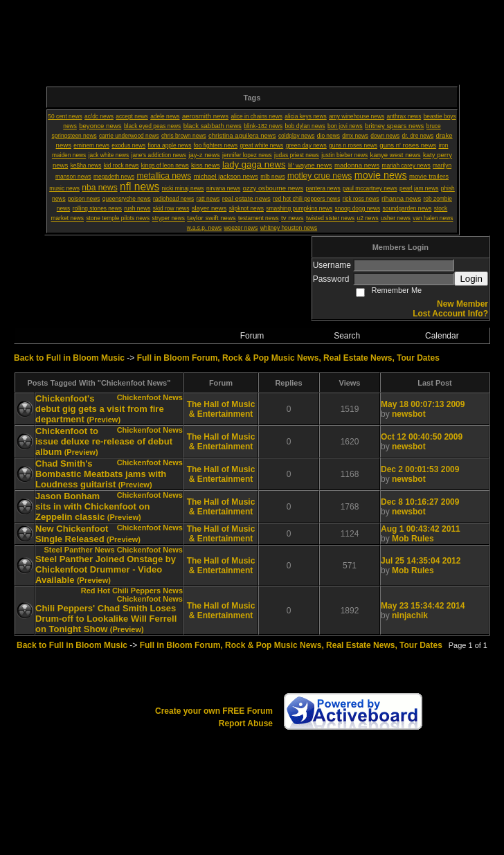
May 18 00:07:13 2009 (423, 404)
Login (471, 279)
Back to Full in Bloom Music (69, 358)
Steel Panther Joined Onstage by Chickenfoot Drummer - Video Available (106, 569)
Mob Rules (413, 539)
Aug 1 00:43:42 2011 (421, 529)
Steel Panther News (79, 550)
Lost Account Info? (450, 314)
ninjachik (410, 615)
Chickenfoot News (150, 397)
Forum (252, 336)
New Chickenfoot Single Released (72, 534)
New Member (462, 304)
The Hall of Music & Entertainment (221, 409)
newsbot (409, 414)
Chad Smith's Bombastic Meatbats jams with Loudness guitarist (101, 474)
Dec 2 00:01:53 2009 (420, 469)
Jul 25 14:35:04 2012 (421, 561)
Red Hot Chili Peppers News (132, 591)
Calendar (442, 336)
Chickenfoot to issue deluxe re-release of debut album (104, 441)
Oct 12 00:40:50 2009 (422, 437)
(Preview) (103, 420)
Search (347, 336)
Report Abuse (246, 723)
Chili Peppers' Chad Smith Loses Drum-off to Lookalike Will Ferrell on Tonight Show (106, 619)
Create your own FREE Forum (214, 711)
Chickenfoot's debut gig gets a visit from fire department (100, 409)
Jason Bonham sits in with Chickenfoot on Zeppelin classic (92, 506)
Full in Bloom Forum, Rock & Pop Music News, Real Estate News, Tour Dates (288, 358)
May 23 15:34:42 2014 (423, 606)
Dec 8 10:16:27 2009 (420, 502)
